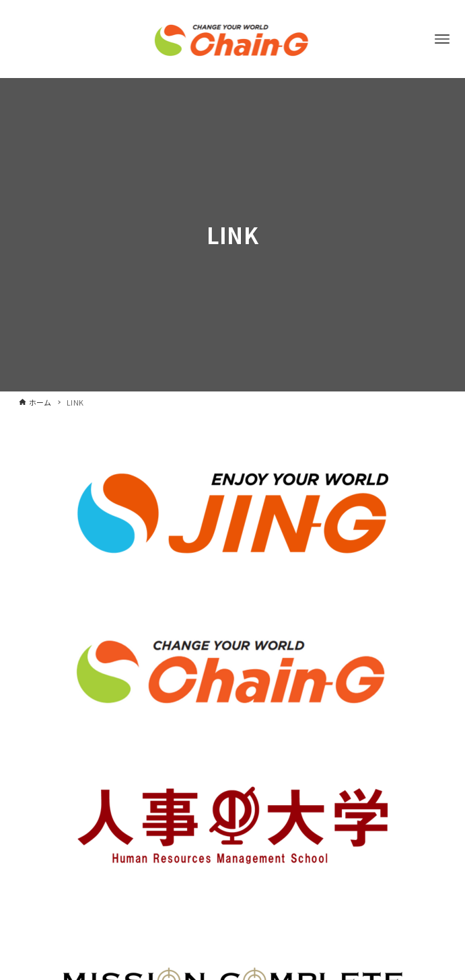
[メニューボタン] (442, 39)
